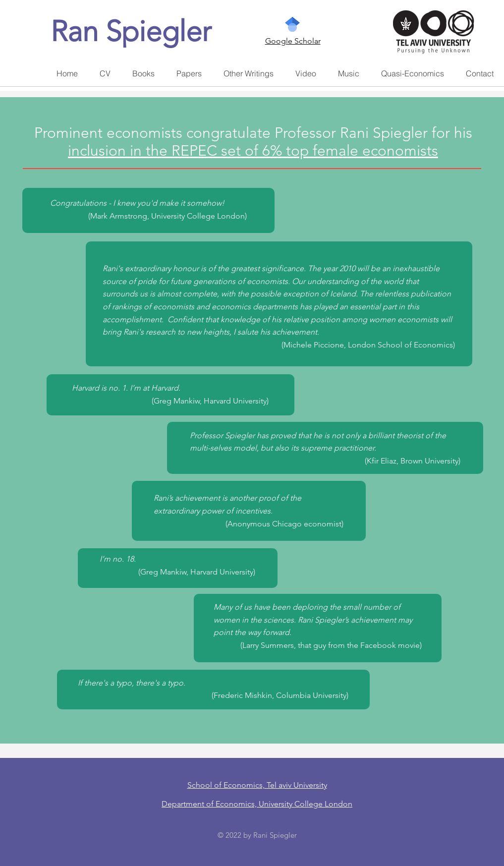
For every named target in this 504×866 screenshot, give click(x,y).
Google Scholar (293, 41)
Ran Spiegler (131, 31)
